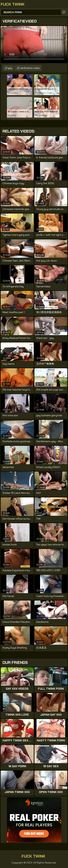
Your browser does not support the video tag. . (34, 45)
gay (10, 68)
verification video (30, 68)
